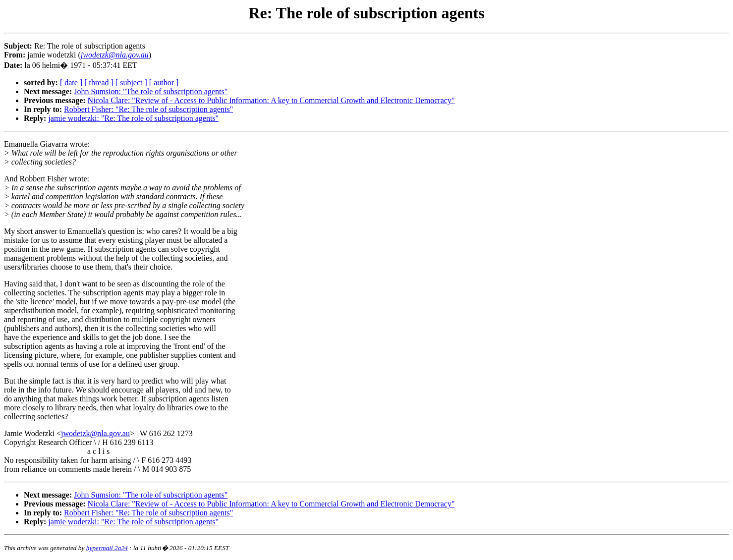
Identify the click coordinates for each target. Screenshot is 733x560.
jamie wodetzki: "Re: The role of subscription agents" (133, 118)
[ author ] (164, 83)
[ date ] (71, 83)
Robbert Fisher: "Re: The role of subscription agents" (148, 109)
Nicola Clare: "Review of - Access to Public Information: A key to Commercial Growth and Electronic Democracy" (271, 100)
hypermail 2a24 (107, 548)
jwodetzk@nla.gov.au (95, 433)
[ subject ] (131, 83)
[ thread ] (99, 83)
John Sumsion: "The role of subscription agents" (151, 91)
